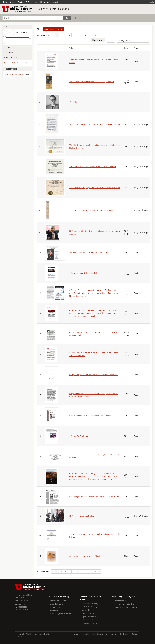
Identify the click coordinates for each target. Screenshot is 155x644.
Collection (11, 69)
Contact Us (20, 604)
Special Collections (56, 604)
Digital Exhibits (87, 610)
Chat (29, 2)
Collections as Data (89, 613)
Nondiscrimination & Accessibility (95, 634)
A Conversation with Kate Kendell (83, 273)
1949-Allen (74, 102)
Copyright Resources (57, 607)
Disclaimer (124, 634)
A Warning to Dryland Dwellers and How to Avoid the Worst (94, 497)
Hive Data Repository (89, 623)
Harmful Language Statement (46, 2)
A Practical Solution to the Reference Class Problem (90, 416)
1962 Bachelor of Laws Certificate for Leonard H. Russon (93, 167)
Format (9, 53)
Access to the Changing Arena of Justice (85, 556)
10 (95, 35)
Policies (135, 634)
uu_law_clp (53, 29)
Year (8, 27)
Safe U (114, 634)
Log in (151, 2)
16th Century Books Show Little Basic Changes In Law (91, 82)
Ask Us (21, 2)
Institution (11, 58)
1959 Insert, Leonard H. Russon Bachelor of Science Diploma (94, 124)
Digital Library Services (58, 601)
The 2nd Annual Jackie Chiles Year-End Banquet (89, 253)
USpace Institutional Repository (93, 620)
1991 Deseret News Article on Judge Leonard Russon (91, 210)
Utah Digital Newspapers (91, 607)
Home (5, 2)
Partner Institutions (121, 601)
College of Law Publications (53, 9)
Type (8, 48)
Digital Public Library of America (125, 607)
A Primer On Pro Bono (78, 436)
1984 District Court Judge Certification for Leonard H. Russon (94, 188)
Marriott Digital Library (90, 604)
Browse (13, 2)
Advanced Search (81, 18)
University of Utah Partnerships (15, 63)
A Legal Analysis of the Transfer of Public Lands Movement (93, 375)
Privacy (76, 634)
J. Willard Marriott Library (24, 595)
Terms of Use (54, 610)
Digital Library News (89, 617)
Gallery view (99, 40)
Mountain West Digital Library (125, 604)
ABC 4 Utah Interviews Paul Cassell (84, 516)
